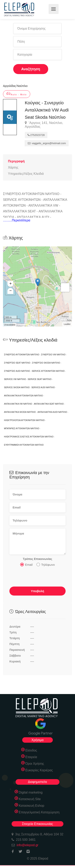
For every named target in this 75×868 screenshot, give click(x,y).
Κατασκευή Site (30, 799)
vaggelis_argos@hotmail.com (47, 143)
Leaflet (67, 324)
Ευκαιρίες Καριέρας (39, 770)
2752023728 (36, 135)
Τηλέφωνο (46, 565)
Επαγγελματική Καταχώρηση (39, 812)
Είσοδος (31, 750)
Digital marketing (31, 792)
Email (26, 565)
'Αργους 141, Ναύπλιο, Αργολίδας (44, 125)
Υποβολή (37, 591)
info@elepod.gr (27, 845)
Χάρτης (13, 167)
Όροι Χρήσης (35, 764)
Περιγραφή (16, 161)
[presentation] (40, 578)
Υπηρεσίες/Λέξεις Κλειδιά (26, 174)
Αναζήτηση (31, 69)
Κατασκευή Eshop (32, 806)
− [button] (10, 291)
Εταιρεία (31, 757)
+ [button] (10, 284)
